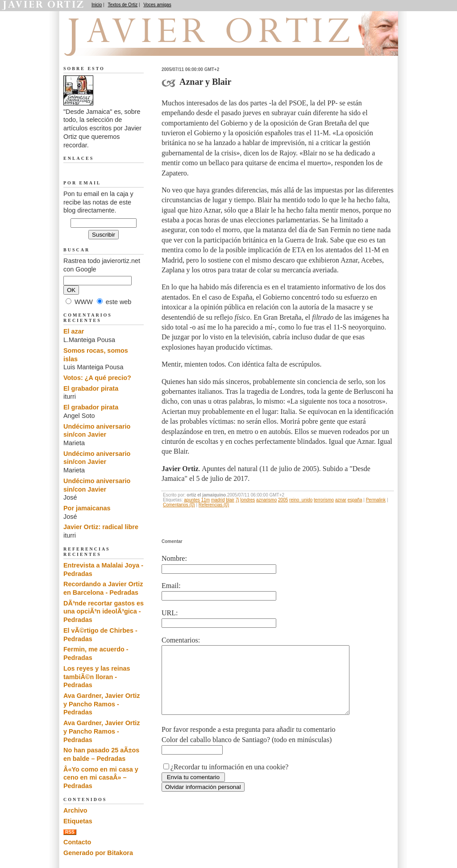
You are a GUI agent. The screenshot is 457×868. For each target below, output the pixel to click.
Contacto (77, 842)
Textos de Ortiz (123, 5)
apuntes (192, 500)
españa (355, 500)
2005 (283, 500)
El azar (74, 331)
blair (230, 500)
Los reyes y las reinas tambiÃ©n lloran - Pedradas (97, 677)
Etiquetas (78, 821)
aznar (341, 500)
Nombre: (174, 558)
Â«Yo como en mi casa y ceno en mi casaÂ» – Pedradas (101, 778)
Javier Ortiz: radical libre (101, 527)
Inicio (97, 5)
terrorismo (324, 500)
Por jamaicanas (87, 508)
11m (206, 500)
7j (237, 500)
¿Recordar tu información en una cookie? (229, 780)
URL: (170, 613)
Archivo (75, 810)
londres (248, 500)
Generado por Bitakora (98, 853)
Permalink (376, 500)
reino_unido (301, 500)
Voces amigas (157, 5)
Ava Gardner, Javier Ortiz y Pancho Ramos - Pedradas (102, 704)
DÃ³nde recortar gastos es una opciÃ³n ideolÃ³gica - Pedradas (104, 611)
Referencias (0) (214, 505)
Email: (171, 586)
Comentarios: (181, 640)
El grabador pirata (91, 388)
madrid (218, 500)
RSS (70, 832)
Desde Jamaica (111, 45)
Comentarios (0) (179, 505)
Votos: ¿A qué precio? (97, 378)
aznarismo (266, 500)
